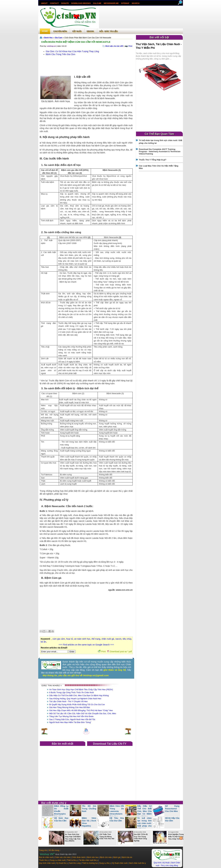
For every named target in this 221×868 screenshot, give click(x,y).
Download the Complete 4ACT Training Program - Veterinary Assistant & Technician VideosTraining (160, 151)
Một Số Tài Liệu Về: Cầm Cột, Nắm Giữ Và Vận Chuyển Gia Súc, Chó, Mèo (83, 713)
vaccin (118, 639)
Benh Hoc (49, 38)
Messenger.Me (111, 3)
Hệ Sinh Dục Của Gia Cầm (61, 819)
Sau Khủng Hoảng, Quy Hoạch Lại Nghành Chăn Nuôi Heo (75, 699)
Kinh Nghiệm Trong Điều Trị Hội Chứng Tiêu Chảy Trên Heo (176, 837)
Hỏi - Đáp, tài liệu (108, 31)
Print (130, 46)
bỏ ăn (43, 642)
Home (45, 31)
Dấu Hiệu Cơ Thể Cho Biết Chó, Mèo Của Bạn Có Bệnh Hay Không (79, 695)
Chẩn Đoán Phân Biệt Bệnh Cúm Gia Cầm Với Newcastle (76, 42)
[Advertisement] (141, 17)
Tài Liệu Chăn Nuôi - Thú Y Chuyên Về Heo (69, 701)
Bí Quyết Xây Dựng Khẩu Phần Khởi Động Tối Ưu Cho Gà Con (77, 704)
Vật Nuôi (77, 31)
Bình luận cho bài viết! (114, 46)
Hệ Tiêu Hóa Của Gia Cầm (117, 819)
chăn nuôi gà (108, 639)
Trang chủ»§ (41, 38)
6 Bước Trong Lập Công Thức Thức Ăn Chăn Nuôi (72, 692)
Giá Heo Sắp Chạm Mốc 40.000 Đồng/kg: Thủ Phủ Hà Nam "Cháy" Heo (81, 710)
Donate (65, 3)
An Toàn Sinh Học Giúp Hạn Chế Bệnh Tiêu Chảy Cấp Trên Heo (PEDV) (81, 690)
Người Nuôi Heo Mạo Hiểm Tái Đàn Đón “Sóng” (70, 722)
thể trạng (96, 639)
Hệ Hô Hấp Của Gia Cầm (172, 819)
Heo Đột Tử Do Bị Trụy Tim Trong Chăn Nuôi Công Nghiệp (141, 838)
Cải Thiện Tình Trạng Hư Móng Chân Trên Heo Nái (107, 836)
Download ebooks (81, 3)
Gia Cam (59, 38)
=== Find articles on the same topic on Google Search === (86, 645)
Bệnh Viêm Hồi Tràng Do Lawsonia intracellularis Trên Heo (117, 811)
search (135, 3)
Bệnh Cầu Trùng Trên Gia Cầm (61, 54)
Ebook (90, 31)
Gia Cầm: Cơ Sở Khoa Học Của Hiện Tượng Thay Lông (72, 51)
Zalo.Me (97, 3)
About (44, 3)
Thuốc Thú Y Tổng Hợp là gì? (153, 160)
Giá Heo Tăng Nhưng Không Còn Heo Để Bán (70, 707)
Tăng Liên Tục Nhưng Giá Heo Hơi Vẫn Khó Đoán (71, 716)
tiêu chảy (127, 639)
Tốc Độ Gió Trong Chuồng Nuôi (89, 809)
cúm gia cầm (59, 639)
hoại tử (70, 639)
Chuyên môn (60, 31)
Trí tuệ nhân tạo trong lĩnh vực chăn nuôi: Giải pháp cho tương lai (145, 823)
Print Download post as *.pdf (115, 651)
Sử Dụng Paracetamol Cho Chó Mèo (172, 809)
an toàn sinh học (82, 639)
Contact (54, 3)
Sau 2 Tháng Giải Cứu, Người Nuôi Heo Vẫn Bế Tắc (72, 719)
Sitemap (125, 3)
